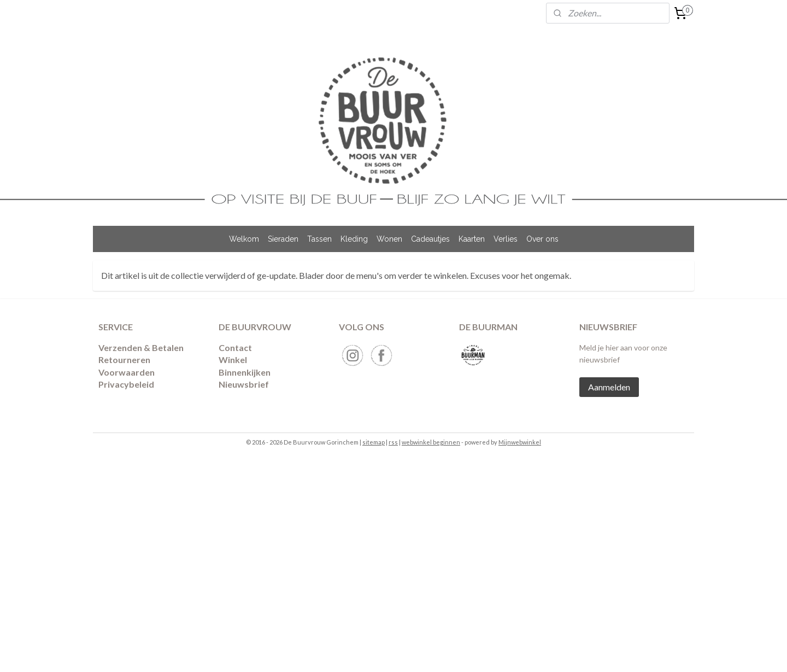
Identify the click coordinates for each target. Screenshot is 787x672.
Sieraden (283, 239)
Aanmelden (609, 387)
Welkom (244, 239)
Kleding (354, 239)
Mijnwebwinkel (520, 442)
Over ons (542, 239)
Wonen (389, 239)
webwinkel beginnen (431, 442)
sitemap (374, 442)
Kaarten (472, 239)
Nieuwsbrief (244, 384)
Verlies (506, 239)
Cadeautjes (430, 239)
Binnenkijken (245, 372)
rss (393, 442)
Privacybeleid (126, 384)
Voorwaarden (127, 372)
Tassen (319, 239)
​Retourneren (124, 360)
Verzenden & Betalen (141, 347)
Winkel (233, 360)
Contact (235, 347)
